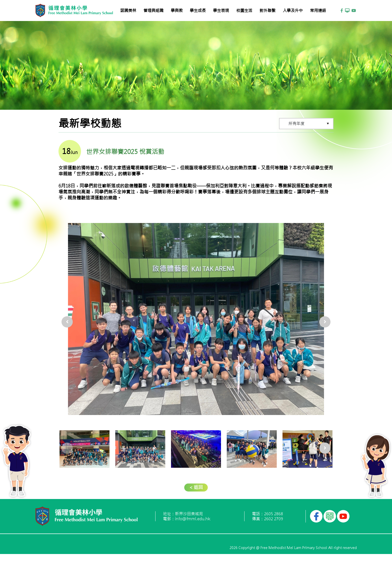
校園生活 (244, 10)
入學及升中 (293, 10)
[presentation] (67, 316)
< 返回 (196, 487)
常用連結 (318, 10)
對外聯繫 (267, 10)
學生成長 (198, 10)
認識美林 (128, 10)
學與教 (177, 10)
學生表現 (221, 10)
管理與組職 (153, 10)
